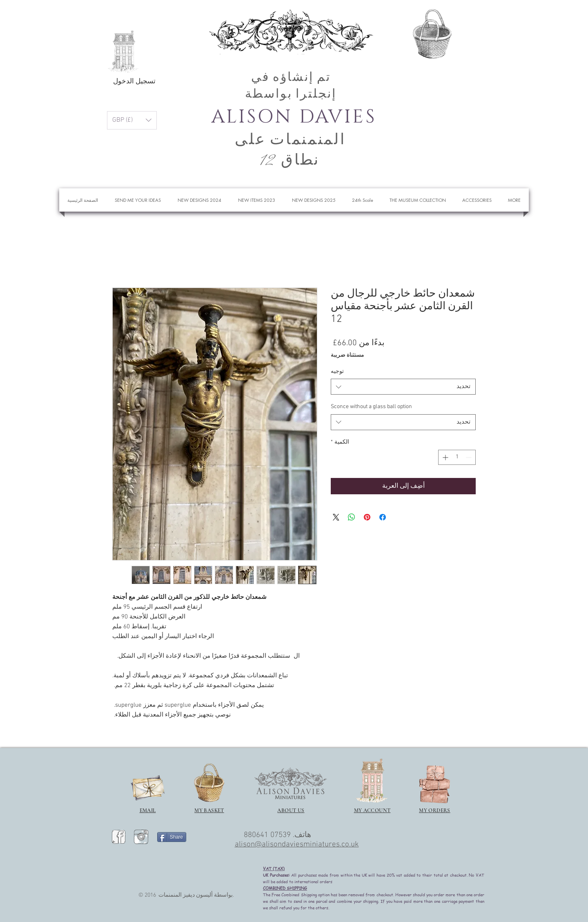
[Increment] (444, 457)
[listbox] (132, 120)
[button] (466, 30)
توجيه (337, 372)
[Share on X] (336, 517)
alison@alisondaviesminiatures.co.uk (297, 845)
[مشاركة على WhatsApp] (352, 517)
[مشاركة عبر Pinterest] (367, 517)
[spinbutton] (457, 457)
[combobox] (403, 387)
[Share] (172, 837)
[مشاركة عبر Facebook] (383, 517)
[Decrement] (469, 457)
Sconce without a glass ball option (371, 407)
